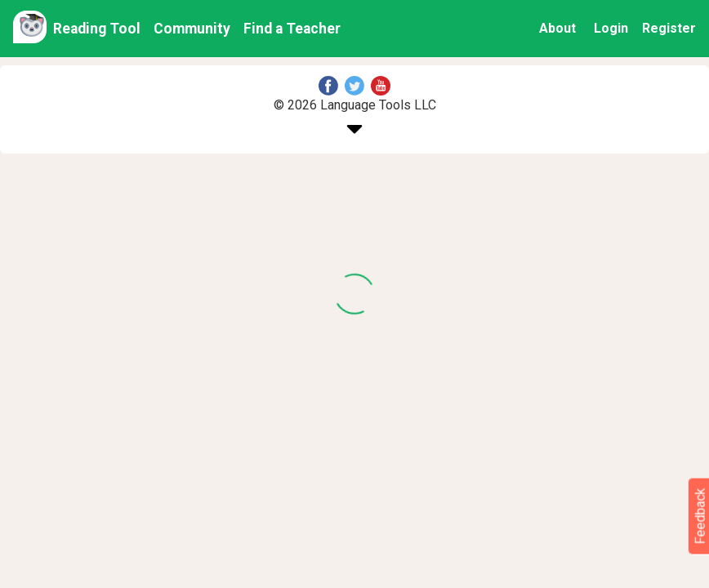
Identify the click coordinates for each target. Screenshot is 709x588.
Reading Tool (97, 29)
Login (611, 28)
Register (669, 28)
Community (192, 29)
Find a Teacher (292, 29)
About (557, 28)
